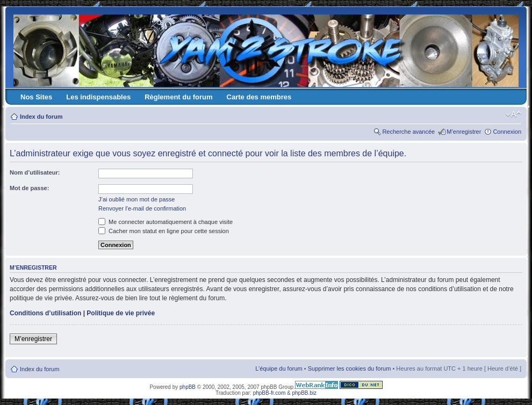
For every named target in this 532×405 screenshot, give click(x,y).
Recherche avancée (408, 132)
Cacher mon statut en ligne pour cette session (164, 231)
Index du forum (41, 117)
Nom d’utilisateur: (35, 172)
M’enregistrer (464, 132)
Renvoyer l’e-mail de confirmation (142, 208)
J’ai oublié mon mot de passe (136, 199)
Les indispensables (98, 97)
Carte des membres (259, 97)
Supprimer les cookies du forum (350, 368)
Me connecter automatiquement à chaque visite (166, 222)
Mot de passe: (29, 188)
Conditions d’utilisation (45, 313)
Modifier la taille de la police (513, 114)
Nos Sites (36, 97)
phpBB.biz (304, 393)
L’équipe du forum (279, 368)
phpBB (188, 387)
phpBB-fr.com (269, 393)
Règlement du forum (178, 97)
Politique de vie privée (121, 313)
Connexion (507, 132)
